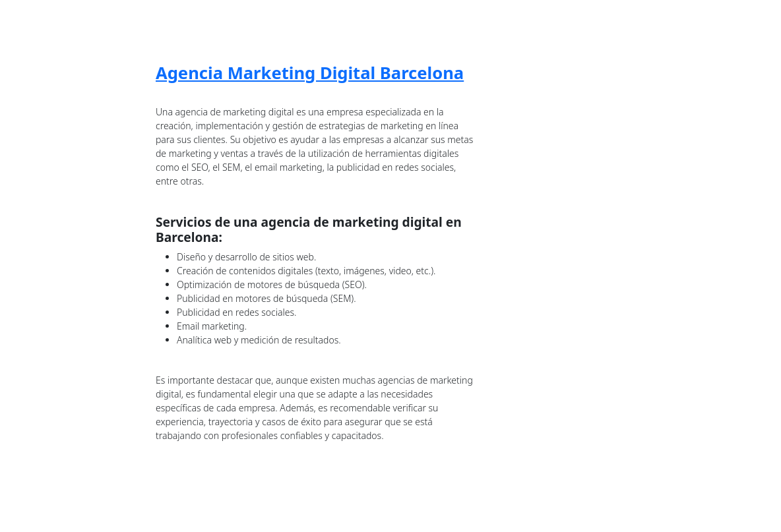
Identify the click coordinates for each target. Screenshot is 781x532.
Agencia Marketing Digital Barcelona (310, 73)
